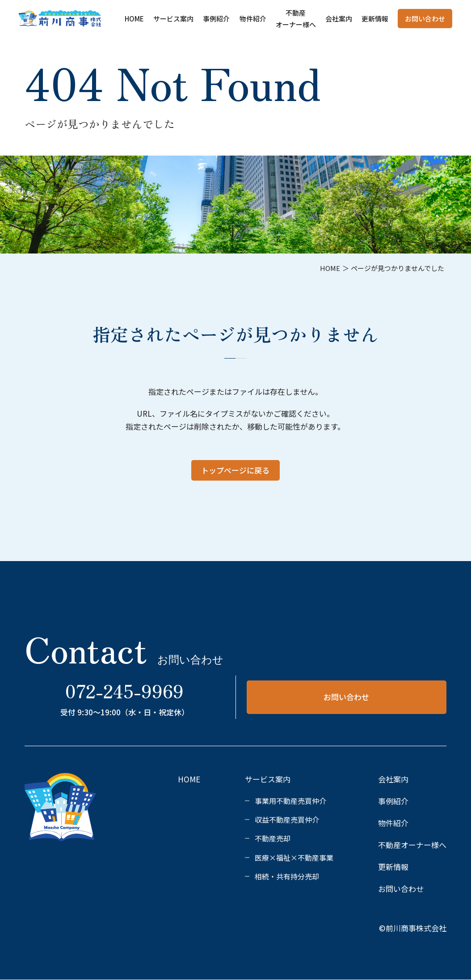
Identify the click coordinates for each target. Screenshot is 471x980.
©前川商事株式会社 (413, 928)
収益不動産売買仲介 (287, 819)
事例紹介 (216, 19)
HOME (134, 19)
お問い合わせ (425, 19)
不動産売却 (273, 838)
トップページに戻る (235, 470)
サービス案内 (173, 19)
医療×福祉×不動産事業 (294, 857)
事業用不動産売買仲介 (290, 801)
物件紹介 (253, 19)
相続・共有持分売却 (287, 876)
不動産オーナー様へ (412, 845)
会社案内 (339, 19)
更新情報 (375, 19)
